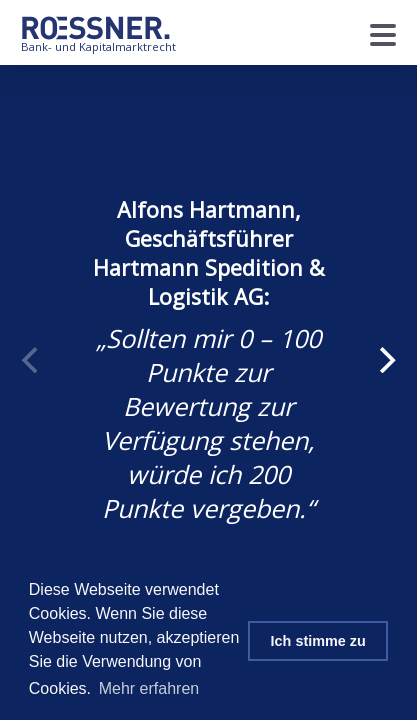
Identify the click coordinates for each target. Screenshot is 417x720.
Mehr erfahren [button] (149, 688)
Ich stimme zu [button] (318, 641)
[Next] (385, 360)
